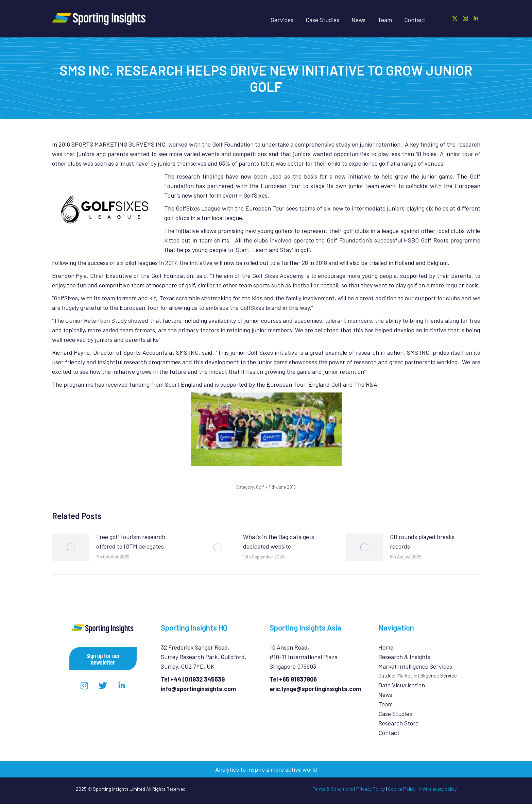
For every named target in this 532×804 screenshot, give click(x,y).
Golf (260, 487)
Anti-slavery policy (437, 789)
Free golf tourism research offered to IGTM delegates (131, 541)
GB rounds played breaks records (422, 541)
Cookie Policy (402, 789)
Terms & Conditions (333, 789)
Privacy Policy (371, 789)
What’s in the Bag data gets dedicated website (279, 541)
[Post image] (71, 547)
